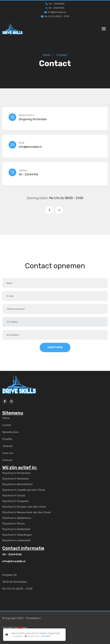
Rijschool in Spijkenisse (17, 518)
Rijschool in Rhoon (14, 523)
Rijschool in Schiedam (16, 479)
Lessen (7, 425)
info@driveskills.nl (55, 12)
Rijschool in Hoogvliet (16, 501)
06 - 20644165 (55, 4)
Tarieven (8, 446)
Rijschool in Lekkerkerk (16, 540)
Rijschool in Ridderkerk (16, 529)
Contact (7, 460)
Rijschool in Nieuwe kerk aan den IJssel (27, 512)
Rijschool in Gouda (14, 495)
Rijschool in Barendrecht (17, 484)
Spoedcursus (10, 432)
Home (47, 55)
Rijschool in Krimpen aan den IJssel (24, 507)
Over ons (8, 453)
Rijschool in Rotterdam (17, 473)
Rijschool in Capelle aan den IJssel (24, 490)
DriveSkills (46, 636)
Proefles (7, 439)
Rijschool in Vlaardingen (17, 535)
